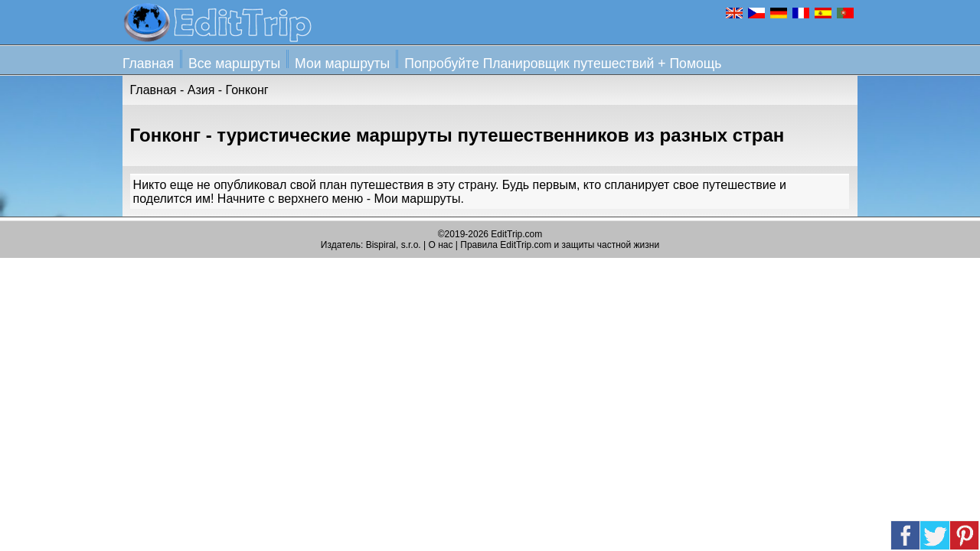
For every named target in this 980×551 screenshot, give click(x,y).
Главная (148, 64)
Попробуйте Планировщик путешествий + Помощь (563, 64)
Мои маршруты (342, 64)
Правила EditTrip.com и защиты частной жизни (560, 245)
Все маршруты (234, 64)
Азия (201, 90)
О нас (441, 245)
